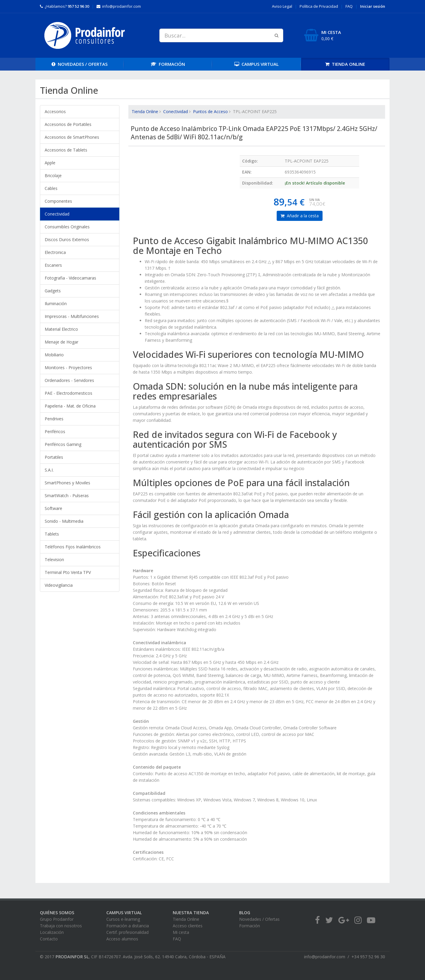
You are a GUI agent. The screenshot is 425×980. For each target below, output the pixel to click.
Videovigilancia (59, 585)
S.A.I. (49, 470)
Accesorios (55, 111)
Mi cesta (181, 932)
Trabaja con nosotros (61, 926)
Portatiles (54, 457)
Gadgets (53, 291)
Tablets (52, 534)
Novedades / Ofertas (259, 919)
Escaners (53, 265)
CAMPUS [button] (257, 64)
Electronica (55, 252)
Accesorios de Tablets (66, 150)
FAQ (349, 6)
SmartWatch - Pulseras (67, 496)
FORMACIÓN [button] (168, 64)
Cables (51, 188)
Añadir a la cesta (300, 216)
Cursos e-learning (123, 919)
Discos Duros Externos (67, 239)
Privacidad (319, 6)
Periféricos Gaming (63, 444)
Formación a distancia (128, 926)
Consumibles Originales (67, 227)
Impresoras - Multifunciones (72, 316)
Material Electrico (61, 329)
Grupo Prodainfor (57, 919)
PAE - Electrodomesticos (69, 393)
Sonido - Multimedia (64, 521)
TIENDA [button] (345, 64)
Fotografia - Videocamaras (70, 278)
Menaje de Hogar (62, 342)
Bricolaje (53, 175)
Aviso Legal (282, 6)
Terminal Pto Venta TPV (68, 572)
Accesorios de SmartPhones (72, 137)
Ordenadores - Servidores (69, 380)
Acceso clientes (188, 926)
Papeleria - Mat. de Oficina (70, 406)
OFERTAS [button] (80, 64)
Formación (250, 926)
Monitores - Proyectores (68, 367)
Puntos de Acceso (210, 111)
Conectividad (57, 214)
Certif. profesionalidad (127, 932)
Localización (52, 932)
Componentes (58, 201)
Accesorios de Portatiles (68, 124)
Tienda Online (145, 111)
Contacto (49, 939)
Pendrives (54, 419)
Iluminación (56, 303)
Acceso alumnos (122, 939)
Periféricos (55, 432)
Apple (50, 163)
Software (53, 508)
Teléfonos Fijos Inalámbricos (73, 547)
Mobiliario (54, 355)
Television (54, 560)
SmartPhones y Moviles (67, 483)
